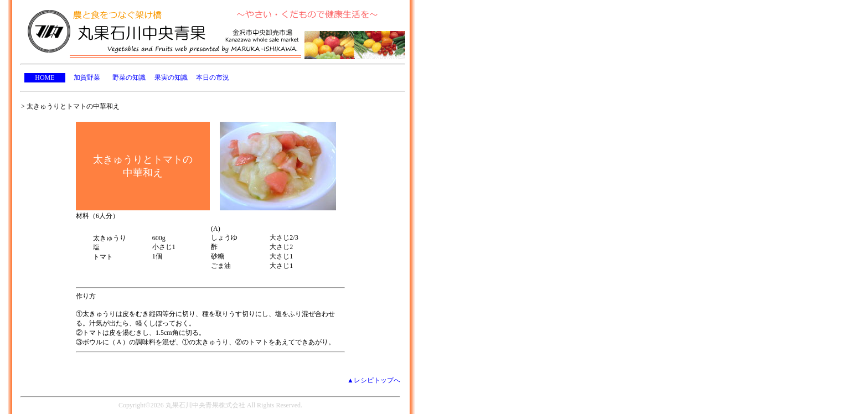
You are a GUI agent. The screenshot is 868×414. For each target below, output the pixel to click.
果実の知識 (171, 77)
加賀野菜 (87, 77)
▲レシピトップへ (374, 380)
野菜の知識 (129, 77)
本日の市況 (213, 77)
